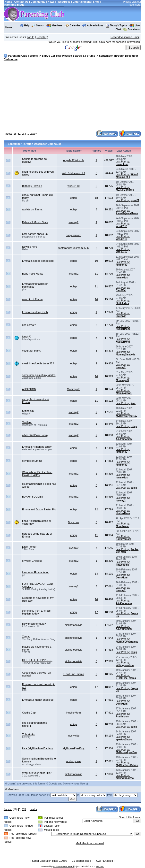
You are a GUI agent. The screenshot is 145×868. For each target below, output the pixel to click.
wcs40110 (74, 186)
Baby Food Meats (33, 274)
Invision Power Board (64, 867)
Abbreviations (95, 26)
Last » (33, 134)
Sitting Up (28, 411)
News (51, 2)
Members (57, 26)
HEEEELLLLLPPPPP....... (37, 660)
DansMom (122, 578)
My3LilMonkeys (125, 190)
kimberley (122, 265)
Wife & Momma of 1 (73, 173)
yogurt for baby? (32, 351)
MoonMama (123, 526)
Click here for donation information (119, 42)
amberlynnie (74, 761)
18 (96, 198)
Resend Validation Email (125, 37)
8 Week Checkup (32, 561)
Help (27, 26)
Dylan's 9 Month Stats (35, 222)
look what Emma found (36, 572)
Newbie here (30, 247)
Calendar (75, 26)
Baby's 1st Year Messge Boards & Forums (68, 56)
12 (96, 509)
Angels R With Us (74, 160)
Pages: (8, 134)
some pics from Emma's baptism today (36, 612)
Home (8, 2)
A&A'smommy (124, 439)
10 (96, 261)
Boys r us (74, 522)
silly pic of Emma (32, 461)
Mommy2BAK (124, 393)
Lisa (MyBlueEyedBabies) (37, 748)
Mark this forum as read (90, 843)
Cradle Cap (29, 713)
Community (38, 2)
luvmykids (122, 278)
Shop (96, 2)
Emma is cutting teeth (35, 312)
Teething (27, 422)
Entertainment (82, 2)
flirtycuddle (122, 565)
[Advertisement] (74, 96)
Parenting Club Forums (23, 56)
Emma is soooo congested (38, 261)
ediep (73, 198)
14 (96, 299)
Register (41, 37)
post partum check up (35, 234)
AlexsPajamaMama (127, 213)
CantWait (121, 290)
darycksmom (74, 235)
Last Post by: (123, 162)
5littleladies (122, 303)
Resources (64, 2)
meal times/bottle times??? (38, 363)
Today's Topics (116, 26)
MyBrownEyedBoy (127, 416)
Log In (31, 37)
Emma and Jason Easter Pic (39, 509)
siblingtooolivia (74, 625)
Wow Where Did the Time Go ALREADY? (37, 474)
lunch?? (27, 337)
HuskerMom (123, 329)
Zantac (26, 637)
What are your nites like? (37, 773)
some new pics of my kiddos (39, 375)
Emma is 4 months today (37, 447)
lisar (133, 403)
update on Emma (32, 209)
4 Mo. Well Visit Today (35, 435)
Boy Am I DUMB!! (33, 497)
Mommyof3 (122, 380)
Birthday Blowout (32, 186)
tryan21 (135, 200)
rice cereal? (29, 325)
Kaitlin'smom (123, 539)
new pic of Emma (32, 299)
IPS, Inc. (100, 867)
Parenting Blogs (14, 5)
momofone (122, 164)
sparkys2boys (124, 740)
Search (40, 26)
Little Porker (29, 547)
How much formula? (34, 624)
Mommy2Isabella (126, 355)
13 (96, 574)
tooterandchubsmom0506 (73, 248)
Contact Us (21, 2)
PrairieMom (122, 717)
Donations (134, 29)
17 (96, 612)
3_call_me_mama (73, 674)
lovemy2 (73, 222)
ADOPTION (29, 389)
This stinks (28, 734)
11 (96, 274)
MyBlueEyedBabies (127, 642)
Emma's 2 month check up (38, 700)
